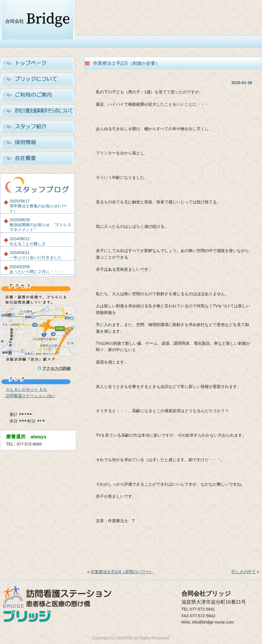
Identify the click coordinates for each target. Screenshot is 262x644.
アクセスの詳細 (56, 368)
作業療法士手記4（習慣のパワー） (122, 572)
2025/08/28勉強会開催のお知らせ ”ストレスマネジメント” (40, 225)
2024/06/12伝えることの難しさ (28, 241)
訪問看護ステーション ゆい (31, 396)
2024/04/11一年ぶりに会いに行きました (36, 255)
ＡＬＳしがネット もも (26, 389)
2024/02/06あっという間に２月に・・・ (36, 269)
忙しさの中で (244, 572)
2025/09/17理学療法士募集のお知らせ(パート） (38, 206)
